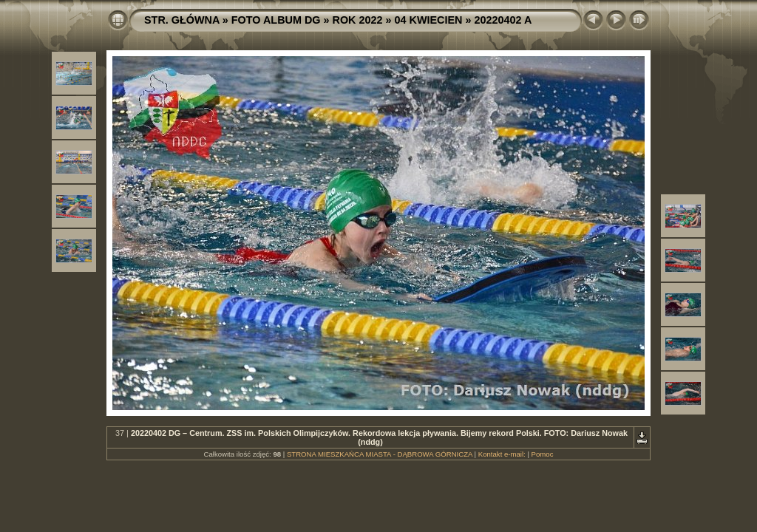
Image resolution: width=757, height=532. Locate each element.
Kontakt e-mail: (502, 454)
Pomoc (543, 454)
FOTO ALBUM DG (276, 20)
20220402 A (503, 20)
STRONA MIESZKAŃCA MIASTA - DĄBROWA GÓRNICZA (380, 454)
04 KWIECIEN (429, 20)
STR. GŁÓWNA (182, 20)
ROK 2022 (358, 20)
